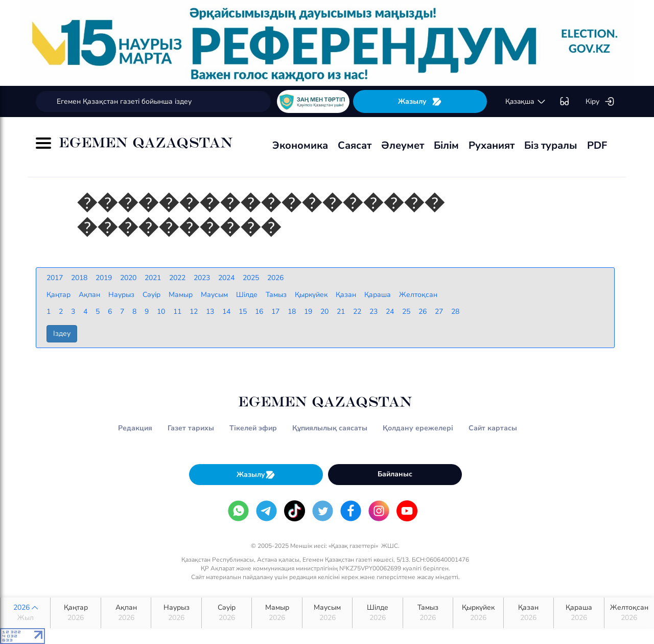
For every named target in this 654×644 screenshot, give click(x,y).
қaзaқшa (526, 102)
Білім (446, 145)
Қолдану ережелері (418, 428)
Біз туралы (551, 145)
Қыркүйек (478, 613)
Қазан (529, 613)
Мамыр (277, 613)
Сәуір (227, 613)
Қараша (579, 613)
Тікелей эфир (253, 428)
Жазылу (420, 101)
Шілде (377, 613)
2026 (25, 613)
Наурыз (176, 613)
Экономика (300, 145)
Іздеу (62, 333)
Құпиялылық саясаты (330, 428)
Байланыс (395, 474)
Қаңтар (75, 613)
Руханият (492, 145)
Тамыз (428, 613)
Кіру (600, 102)
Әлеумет (403, 145)
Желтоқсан (629, 613)
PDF (597, 145)
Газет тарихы (191, 428)
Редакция (135, 428)
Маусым (327, 613)
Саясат (355, 145)
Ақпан (126, 613)
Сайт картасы (493, 428)
